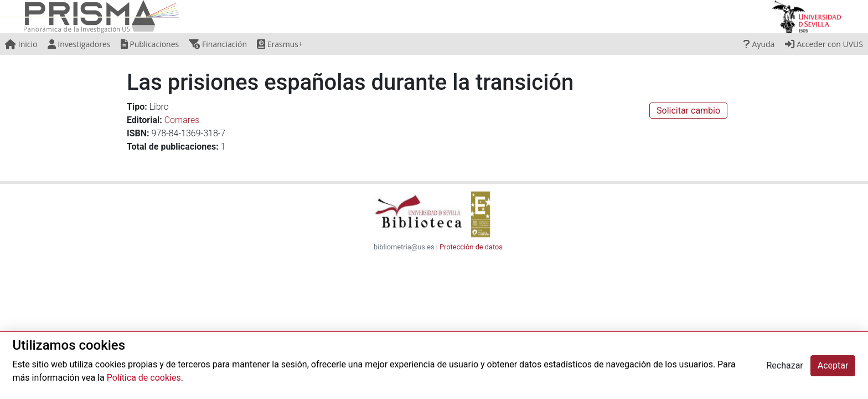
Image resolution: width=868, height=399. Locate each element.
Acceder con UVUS (824, 44)
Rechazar (784, 365)
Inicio (21, 44)
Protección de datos (471, 247)
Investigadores (79, 44)
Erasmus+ (280, 44)
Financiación (218, 44)
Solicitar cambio (688, 111)
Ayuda (759, 44)
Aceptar (833, 365)
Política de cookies (144, 378)
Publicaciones (150, 44)
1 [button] (223, 147)
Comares (182, 120)
